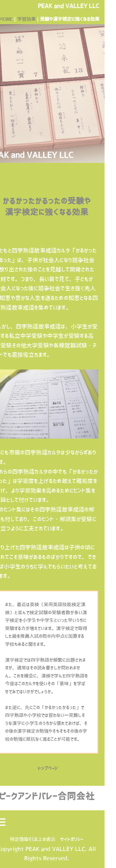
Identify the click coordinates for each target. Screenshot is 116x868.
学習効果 (20, 19)
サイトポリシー (66, 839)
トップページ (42, 768)
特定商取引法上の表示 (27, 839)
